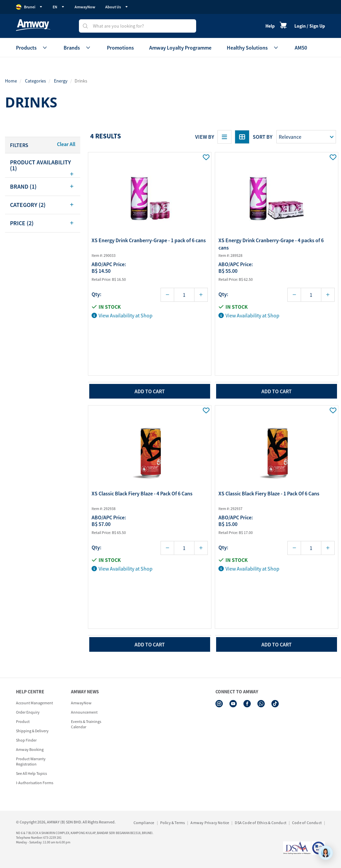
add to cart (150, 391)
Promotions (120, 48)
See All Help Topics (31, 773)
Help (270, 26)
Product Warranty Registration (31, 761)
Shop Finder (26, 740)
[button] (43, 165)
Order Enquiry (28, 712)
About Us (117, 7)
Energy (61, 81)
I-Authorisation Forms (35, 783)
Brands (78, 48)
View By (205, 137)
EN (59, 7)
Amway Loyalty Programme (180, 48)
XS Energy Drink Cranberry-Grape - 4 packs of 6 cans (271, 244)
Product (23, 721)
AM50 (301, 48)
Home (11, 81)
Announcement (84, 712)
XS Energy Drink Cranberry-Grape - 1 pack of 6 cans (149, 240)
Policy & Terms (173, 823)
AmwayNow (85, 7)
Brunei (29, 7)
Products (32, 48)
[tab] (43, 165)
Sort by (263, 137)
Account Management (34, 703)
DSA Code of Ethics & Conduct (261, 823)
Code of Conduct (307, 823)
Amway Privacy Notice (210, 823)
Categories (35, 81)
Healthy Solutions (253, 48)
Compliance (144, 823)
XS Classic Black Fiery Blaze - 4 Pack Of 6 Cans (142, 493)
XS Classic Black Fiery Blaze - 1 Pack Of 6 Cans (269, 493)
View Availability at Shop (122, 315)
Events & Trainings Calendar (86, 724)
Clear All (66, 144)
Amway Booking (30, 749)
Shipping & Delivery (32, 731)
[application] (326, 853)
